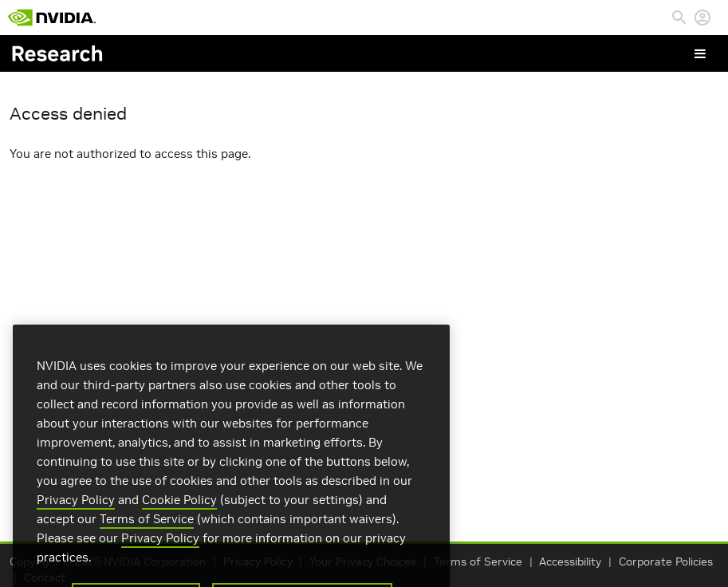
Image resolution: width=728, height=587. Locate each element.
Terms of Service (478, 562)
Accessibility (570, 562)
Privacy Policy (76, 510)
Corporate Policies (666, 562)
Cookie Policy (179, 510)
